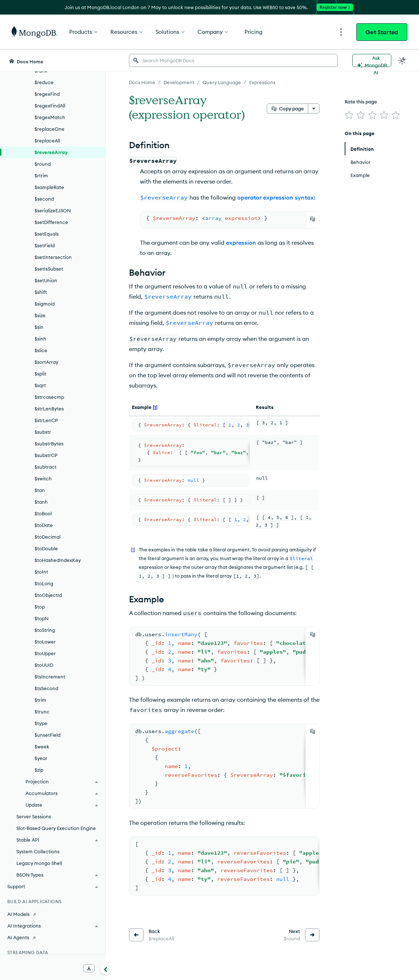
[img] (349, 115)
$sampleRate (49, 187)
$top (40, 607)
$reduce (44, 82)
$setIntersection (53, 257)
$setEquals (47, 234)
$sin (39, 327)
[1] (155, 407)
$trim (40, 700)
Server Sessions (34, 816)
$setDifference (51, 222)
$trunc (42, 712)
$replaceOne (50, 129)
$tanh (41, 502)
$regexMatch (50, 117)
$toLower (45, 642)
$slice (41, 350)
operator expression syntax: (276, 197)
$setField (45, 245)
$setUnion (46, 280)
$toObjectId (48, 595)
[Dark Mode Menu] (402, 60)
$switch (43, 479)
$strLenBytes (49, 409)
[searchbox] (233, 60)
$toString (45, 630)
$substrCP (46, 455)
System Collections (38, 851)
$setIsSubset (49, 269)
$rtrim (41, 176)
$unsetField (48, 735)
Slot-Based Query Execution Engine (56, 828)
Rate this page (361, 102)
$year (41, 758)
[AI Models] (53, 914)
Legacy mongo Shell (39, 863)
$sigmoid (45, 304)
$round (43, 164)
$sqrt (40, 385)
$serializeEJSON (53, 210)
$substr (43, 432)
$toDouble (46, 548)
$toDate (44, 525)
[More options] (314, 109)
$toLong (44, 583)
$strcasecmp (49, 397)
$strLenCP (46, 420)
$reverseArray (51, 152)
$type (41, 723)
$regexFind (47, 94)
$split (40, 374)
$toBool (43, 513)
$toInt (41, 572)
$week (42, 747)
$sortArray (46, 362)
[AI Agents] (53, 937)
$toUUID (44, 665)
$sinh (40, 339)
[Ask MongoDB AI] (372, 60)
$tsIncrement (50, 677)
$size (40, 315)
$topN (42, 618)
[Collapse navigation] (106, 969)
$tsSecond (46, 688)
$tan (40, 490)
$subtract (46, 467)
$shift (41, 292)
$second (44, 199)
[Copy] (313, 219)
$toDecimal (48, 537)
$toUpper (45, 653)
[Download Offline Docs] (89, 968)
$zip (39, 770)
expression (241, 243)
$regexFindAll (50, 106)
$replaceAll (47, 141)
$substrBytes (49, 444)
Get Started (382, 32)
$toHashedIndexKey (58, 560)
